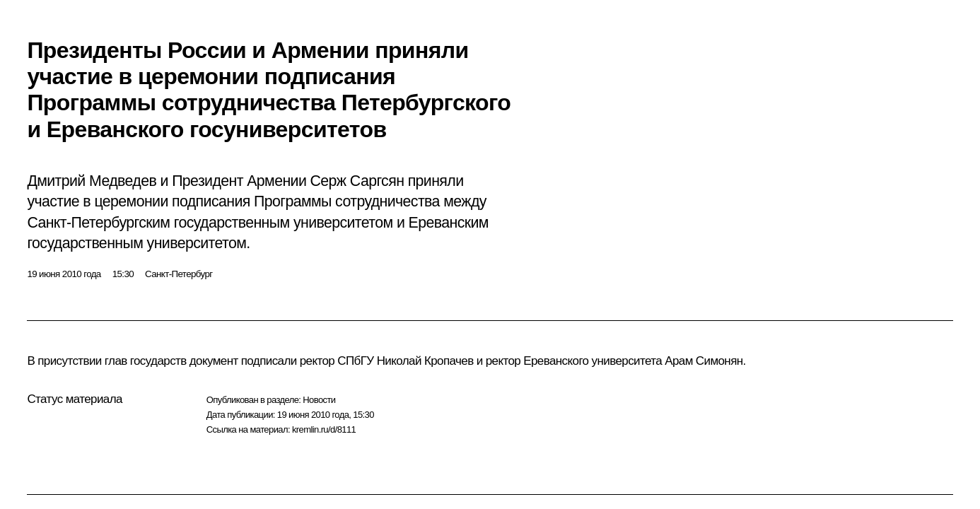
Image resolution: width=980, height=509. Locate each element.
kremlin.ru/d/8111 (324, 429)
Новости (319, 400)
